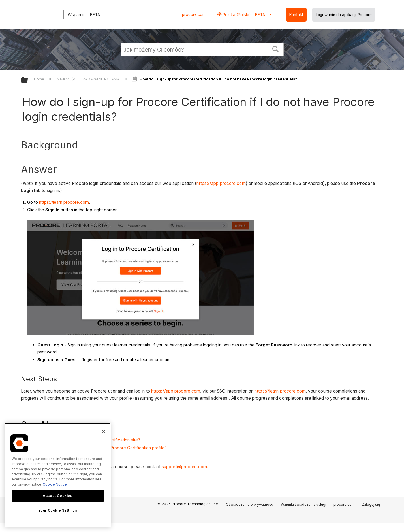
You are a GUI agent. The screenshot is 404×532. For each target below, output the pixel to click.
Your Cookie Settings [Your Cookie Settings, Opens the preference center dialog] (58, 510)
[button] (275, 49)
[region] (58, 475)
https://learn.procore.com (64, 202)
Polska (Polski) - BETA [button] (243, 15)
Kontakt (296, 15)
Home (40, 79)
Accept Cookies (57, 496)
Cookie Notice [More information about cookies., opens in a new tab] (55, 484)
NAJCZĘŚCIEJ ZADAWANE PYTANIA (89, 79)
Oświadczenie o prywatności (250, 504)
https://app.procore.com (221, 183)
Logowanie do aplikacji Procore (344, 15)
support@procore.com (184, 467)
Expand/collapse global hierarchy (28, 80)
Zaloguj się (371, 504)
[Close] (104, 431)
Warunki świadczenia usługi (303, 504)
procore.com (194, 14)
